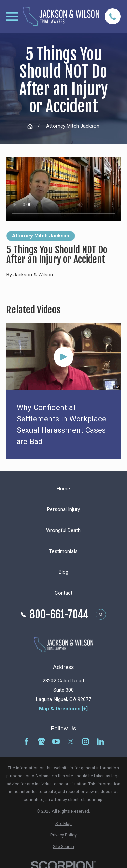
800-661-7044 (59, 615)
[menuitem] (63, 823)
